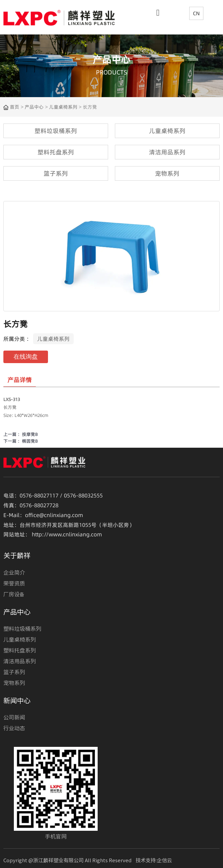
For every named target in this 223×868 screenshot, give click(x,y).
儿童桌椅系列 (63, 107)
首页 (15, 107)
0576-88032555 (83, 495)
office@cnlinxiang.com (54, 515)
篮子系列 (14, 672)
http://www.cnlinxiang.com (67, 534)
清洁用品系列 (20, 661)
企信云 (164, 860)
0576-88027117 (39, 495)
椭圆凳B (30, 441)
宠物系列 (14, 683)
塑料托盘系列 (20, 650)
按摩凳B (30, 434)
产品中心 (34, 107)
